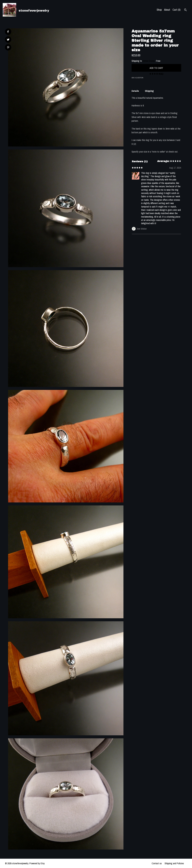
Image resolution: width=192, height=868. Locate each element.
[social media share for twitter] (8, 40)
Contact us (157, 863)
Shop (159, 10)
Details (135, 91)
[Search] (185, 10)
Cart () (176, 10)
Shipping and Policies (174, 863)
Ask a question (137, 78)
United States (149, 61)
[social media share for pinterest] (8, 48)
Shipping (149, 91)
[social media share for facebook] (8, 32)
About (167, 10)
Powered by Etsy (37, 863)
